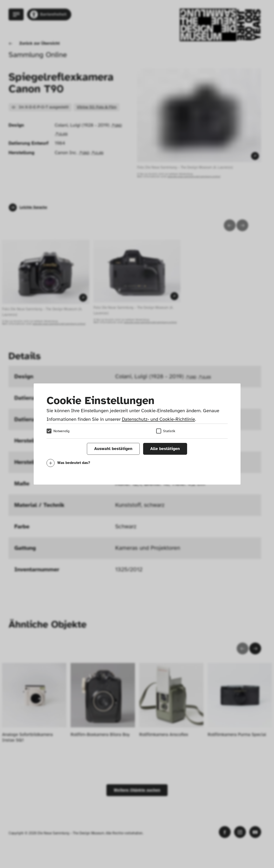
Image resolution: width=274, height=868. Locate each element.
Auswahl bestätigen (113, 449)
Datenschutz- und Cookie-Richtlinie (158, 419)
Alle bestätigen (165, 449)
